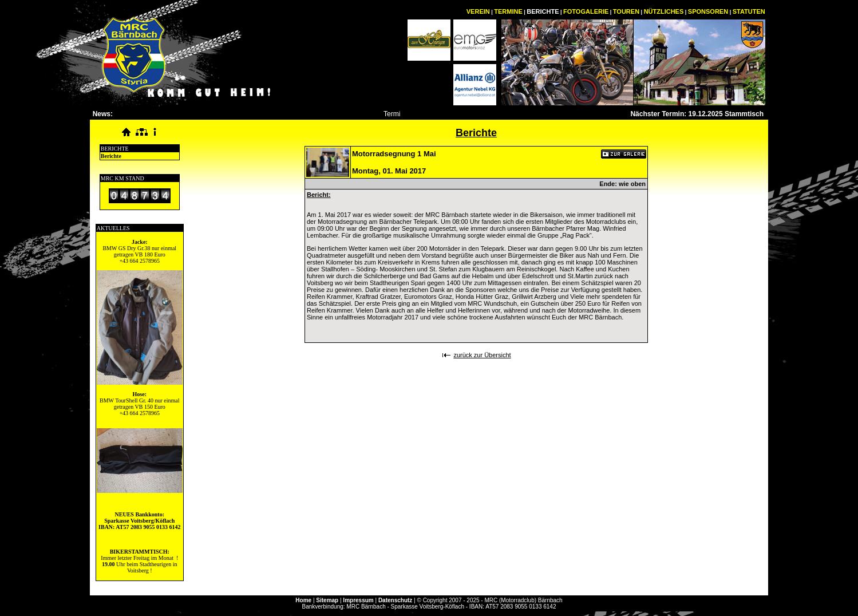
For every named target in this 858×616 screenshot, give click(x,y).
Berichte (111, 156)
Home (303, 600)
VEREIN (478, 11)
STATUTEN (749, 11)
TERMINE (508, 11)
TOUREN (626, 11)
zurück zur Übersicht (482, 355)
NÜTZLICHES (664, 11)
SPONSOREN (708, 11)
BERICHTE (543, 11)
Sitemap (327, 600)
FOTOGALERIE (586, 11)
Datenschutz (395, 600)
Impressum (358, 600)
